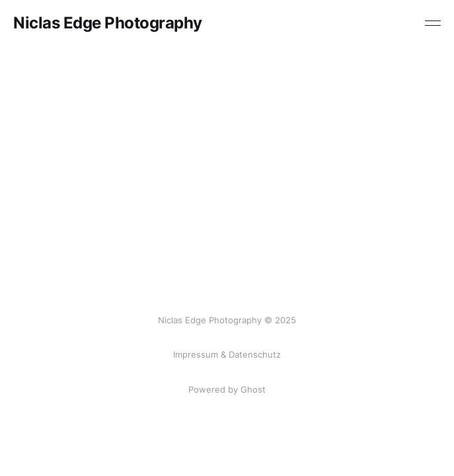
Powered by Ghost (227, 389)
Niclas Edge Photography (108, 23)
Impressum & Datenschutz (227, 354)
